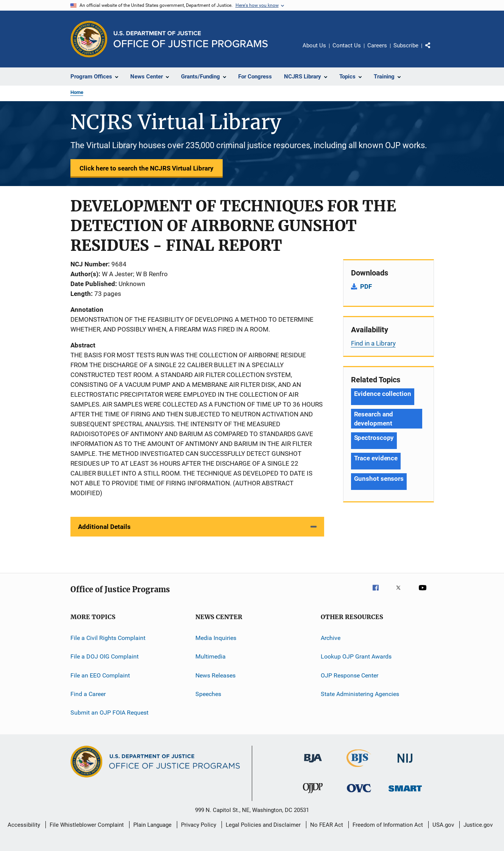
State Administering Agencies (360, 694)
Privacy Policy (199, 825)
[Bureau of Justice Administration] (313, 764)
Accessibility (24, 825)
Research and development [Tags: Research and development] (374, 419)
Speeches (208, 694)
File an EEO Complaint (100, 675)
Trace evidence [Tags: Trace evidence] (376, 458)
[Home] (191, 39)
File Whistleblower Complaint (87, 825)
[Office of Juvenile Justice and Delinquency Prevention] (313, 795)
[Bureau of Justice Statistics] (359, 768)
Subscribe (406, 45)
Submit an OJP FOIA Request (109, 713)
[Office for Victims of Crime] (359, 794)
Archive (331, 638)
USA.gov (443, 825)
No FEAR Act (327, 825)
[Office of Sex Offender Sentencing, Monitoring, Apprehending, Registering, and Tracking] (405, 793)
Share (434, 51)
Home (77, 92)
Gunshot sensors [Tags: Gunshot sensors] (379, 479)
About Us (314, 45)
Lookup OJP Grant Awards (356, 656)
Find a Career (88, 694)
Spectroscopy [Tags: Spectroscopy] (374, 438)
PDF (366, 286)
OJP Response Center (350, 675)
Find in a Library (373, 343)
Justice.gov (478, 825)
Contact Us (347, 45)
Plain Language (152, 825)
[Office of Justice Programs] (89, 39)
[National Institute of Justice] (405, 764)
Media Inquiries (216, 638)
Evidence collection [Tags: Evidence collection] (383, 394)
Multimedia (211, 656)
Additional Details (104, 527)
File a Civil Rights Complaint (108, 638)
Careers (377, 45)
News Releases (215, 675)
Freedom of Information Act (388, 825)
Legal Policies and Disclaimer (263, 825)
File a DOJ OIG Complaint (105, 656)
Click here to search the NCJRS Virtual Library (147, 168)
